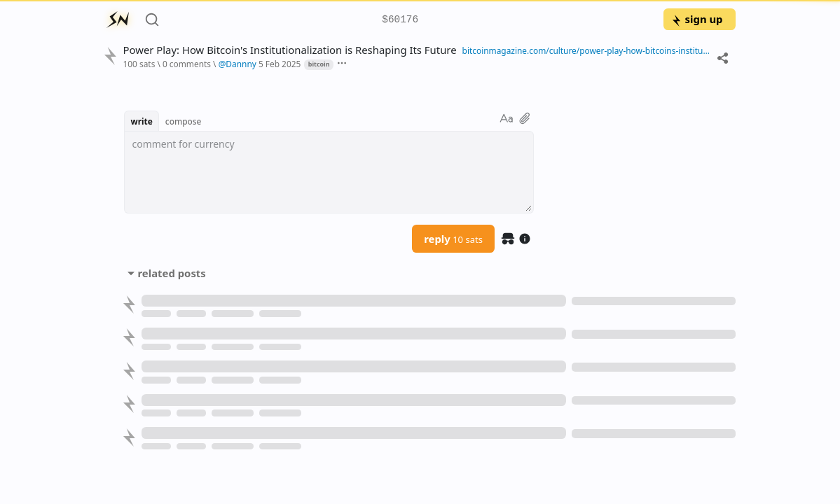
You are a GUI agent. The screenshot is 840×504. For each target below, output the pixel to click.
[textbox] (329, 172)
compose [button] (184, 121)
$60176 (400, 20)
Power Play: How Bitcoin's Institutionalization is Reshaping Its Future (289, 50)
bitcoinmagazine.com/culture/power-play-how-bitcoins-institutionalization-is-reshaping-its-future (586, 50)
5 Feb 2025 (280, 64)
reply (453, 239)
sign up (697, 19)
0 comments (187, 64)
